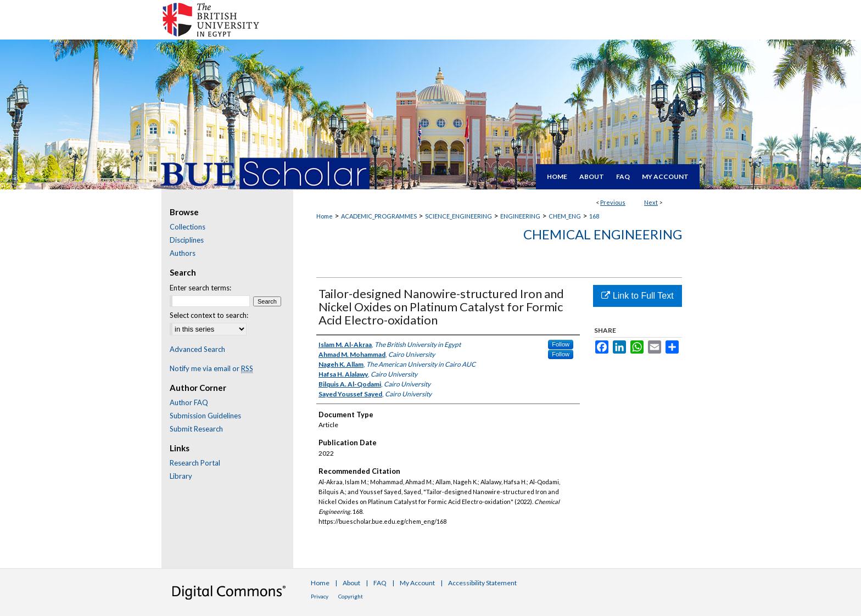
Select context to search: (209, 315)
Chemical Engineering (603, 234)
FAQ (380, 583)
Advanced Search (197, 349)
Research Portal (195, 463)
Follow (561, 344)
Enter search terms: (200, 288)
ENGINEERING (520, 216)
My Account (417, 583)
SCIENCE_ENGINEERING (459, 216)
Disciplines (187, 240)
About (351, 583)
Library (181, 476)
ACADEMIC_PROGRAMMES (379, 216)
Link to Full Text (637, 296)
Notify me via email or (211, 368)
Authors (183, 253)
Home (325, 216)
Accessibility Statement (482, 583)
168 (594, 216)
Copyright (351, 596)
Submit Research (196, 429)
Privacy (320, 596)
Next (651, 202)
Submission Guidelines (205, 416)
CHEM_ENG (565, 216)
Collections (188, 227)
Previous (613, 202)
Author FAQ (189, 402)
